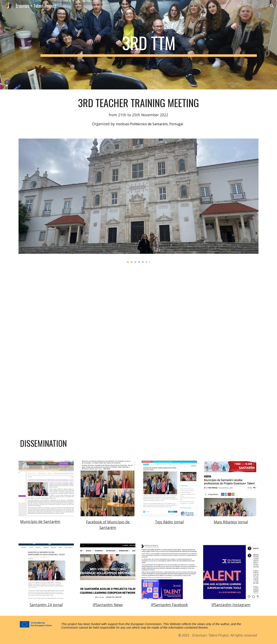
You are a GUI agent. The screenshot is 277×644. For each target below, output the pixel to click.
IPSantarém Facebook (169, 605)
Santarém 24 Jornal (46, 605)
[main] (149, 45)
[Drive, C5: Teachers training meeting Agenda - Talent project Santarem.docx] (138, 350)
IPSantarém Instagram (231, 605)
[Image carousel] (138, 201)
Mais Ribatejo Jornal (231, 522)
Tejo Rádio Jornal (169, 522)
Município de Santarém (40, 521)
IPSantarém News (108, 605)
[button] (272, 6)
